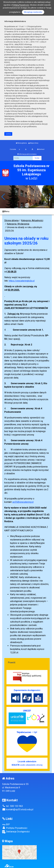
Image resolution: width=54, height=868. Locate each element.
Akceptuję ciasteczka (33, 12)
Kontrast (41, 149)
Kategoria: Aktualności (32, 220)
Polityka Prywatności (15, 828)
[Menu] (27, 211)
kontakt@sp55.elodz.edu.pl (18, 809)
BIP (6, 824)
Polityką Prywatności (21, 5)
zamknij (8, 134)
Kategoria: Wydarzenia (18, 224)
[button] (3, 197)
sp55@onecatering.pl (23, 502)
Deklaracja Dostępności (16, 832)
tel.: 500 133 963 (13, 806)
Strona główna (21, 143)
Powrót (12, 663)
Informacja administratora (27, 154)
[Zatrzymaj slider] (27, 205)
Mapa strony (33, 143)
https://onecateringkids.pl (22, 281)
